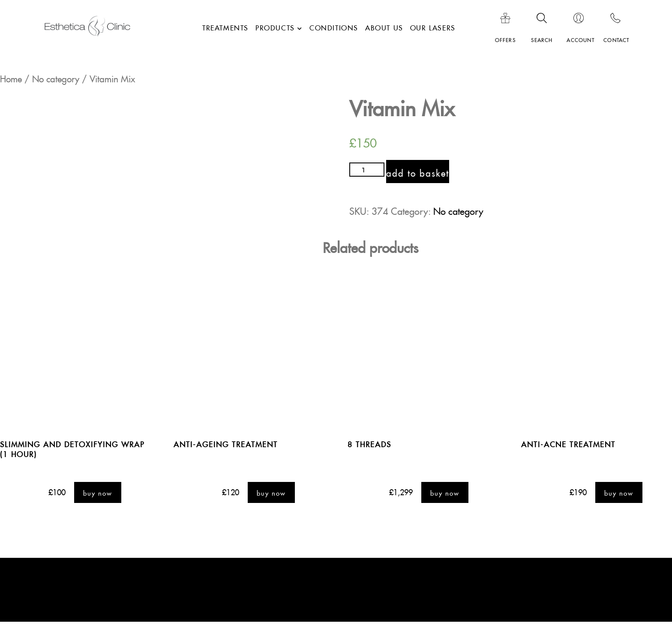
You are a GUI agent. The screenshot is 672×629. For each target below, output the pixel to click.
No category (56, 77)
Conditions (334, 27)
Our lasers (433, 27)
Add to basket (418, 172)
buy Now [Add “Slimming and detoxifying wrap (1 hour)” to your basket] (98, 493)
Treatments (225, 27)
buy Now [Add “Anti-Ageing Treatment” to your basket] (271, 493)
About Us (384, 27)
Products (275, 27)
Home (11, 77)
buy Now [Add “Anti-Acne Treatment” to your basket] (619, 493)
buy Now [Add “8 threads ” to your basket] (445, 493)
